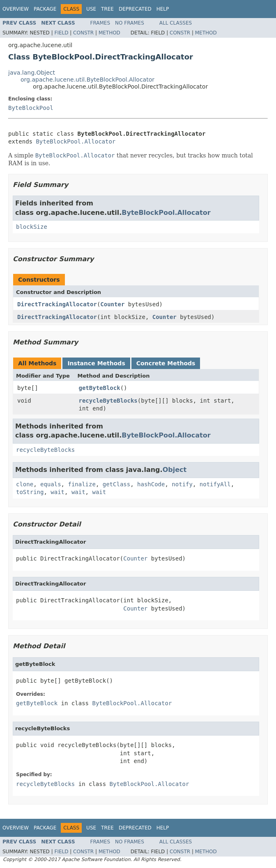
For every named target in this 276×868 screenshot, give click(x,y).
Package (45, 9)
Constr (83, 33)
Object (175, 470)
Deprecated (135, 9)
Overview (16, 9)
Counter (112, 304)
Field (61, 33)
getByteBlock (100, 388)
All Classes (176, 23)
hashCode (151, 484)
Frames (100, 23)
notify (182, 484)
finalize (82, 484)
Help (163, 9)
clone (25, 484)
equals (51, 484)
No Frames (130, 23)
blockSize (32, 227)
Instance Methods (96, 363)
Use (91, 9)
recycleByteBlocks (108, 401)
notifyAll (215, 484)
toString (30, 492)
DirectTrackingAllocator (57, 304)
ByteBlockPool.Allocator (76, 141)
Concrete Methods (166, 363)
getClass (116, 484)
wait (57, 492)
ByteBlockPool (31, 108)
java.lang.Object (32, 73)
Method (109, 33)
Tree (107, 9)
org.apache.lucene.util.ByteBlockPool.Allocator (87, 80)
